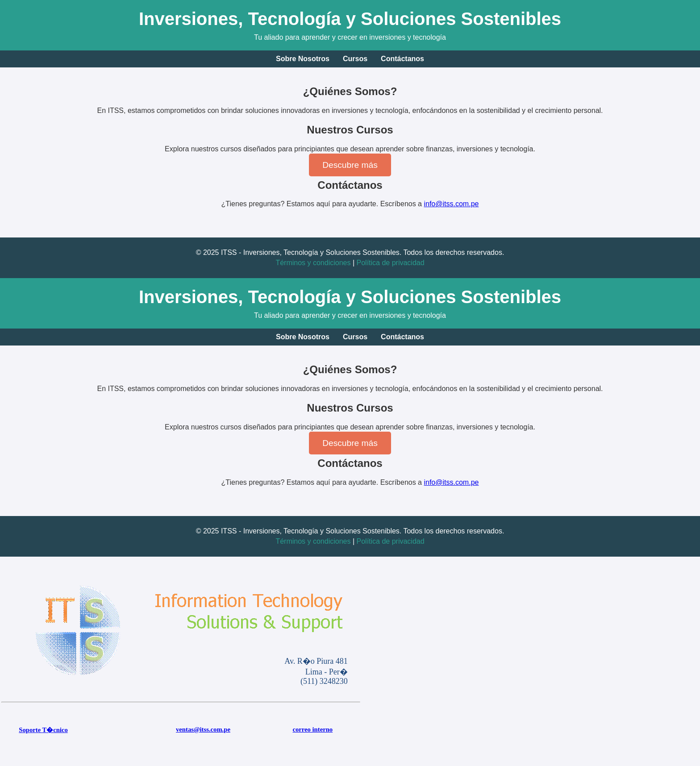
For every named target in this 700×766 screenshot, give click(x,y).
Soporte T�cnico (43, 730)
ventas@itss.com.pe (203, 729)
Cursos (355, 59)
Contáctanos (402, 59)
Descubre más (350, 165)
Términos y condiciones (313, 263)
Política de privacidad (391, 263)
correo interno (312, 729)
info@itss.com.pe (451, 204)
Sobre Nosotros (303, 59)
